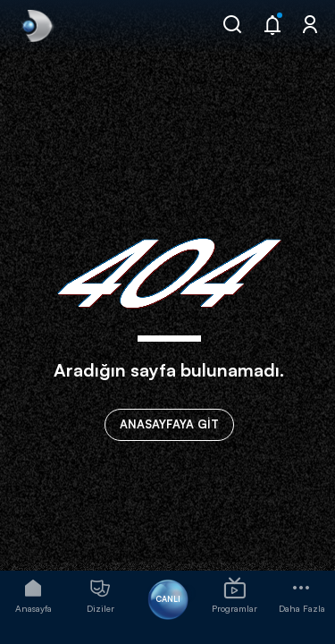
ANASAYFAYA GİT (169, 424)
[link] (36, 26)
